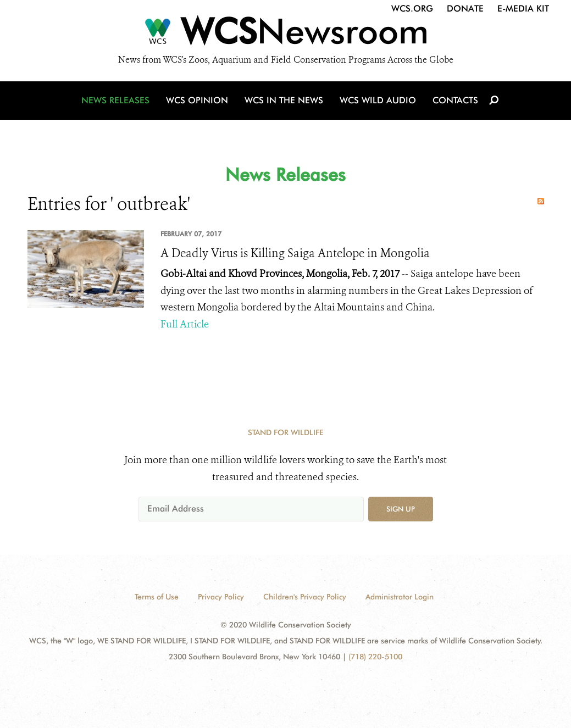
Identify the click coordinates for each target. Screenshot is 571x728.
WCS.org (412, 9)
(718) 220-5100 (375, 657)
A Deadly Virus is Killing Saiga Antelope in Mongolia (295, 253)
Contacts (455, 100)
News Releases (115, 100)
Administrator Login (400, 597)
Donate (465, 9)
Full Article (185, 324)
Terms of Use (157, 597)
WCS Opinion (197, 100)
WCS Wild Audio (378, 100)
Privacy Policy (221, 597)
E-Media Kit (523, 9)
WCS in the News (284, 100)
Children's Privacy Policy (305, 597)
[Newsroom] (285, 34)
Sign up (401, 509)
